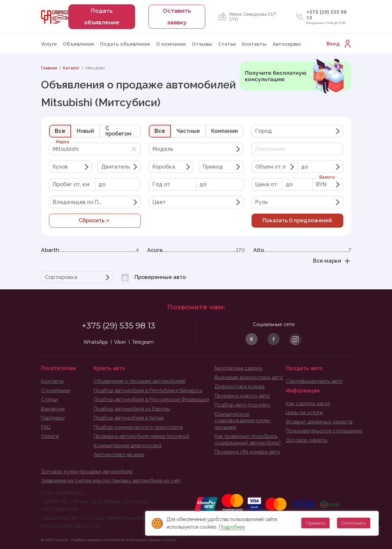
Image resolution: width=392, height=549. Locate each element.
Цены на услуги (304, 413)
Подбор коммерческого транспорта (139, 427)
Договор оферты (307, 440)
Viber (120, 342)
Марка (63, 142)
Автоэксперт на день (119, 455)
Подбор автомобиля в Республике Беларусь (148, 390)
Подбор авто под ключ (243, 405)
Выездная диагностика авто (249, 377)
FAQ (46, 427)
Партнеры (53, 418)
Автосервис (287, 44)
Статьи (227, 44)
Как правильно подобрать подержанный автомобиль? (248, 440)
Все (60, 131)
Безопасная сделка (238, 368)
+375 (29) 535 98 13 (118, 326)
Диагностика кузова (240, 386)
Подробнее (231, 527)
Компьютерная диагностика (128, 446)
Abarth (90, 250)
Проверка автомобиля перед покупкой (142, 436)
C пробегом (118, 131)
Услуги (49, 44)
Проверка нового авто (243, 396)
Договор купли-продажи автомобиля (87, 472)
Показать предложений (297, 220)
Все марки (332, 261)
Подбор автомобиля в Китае (129, 418)
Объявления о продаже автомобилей (140, 381)
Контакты (254, 44)
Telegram (143, 342)
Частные (188, 131)
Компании (225, 131)
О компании (171, 44)
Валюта (327, 177)
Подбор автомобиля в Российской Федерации (152, 399)
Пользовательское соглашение (324, 431)
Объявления (78, 44)
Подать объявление (102, 17)
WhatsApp (96, 342)
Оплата (50, 436)
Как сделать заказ (308, 403)
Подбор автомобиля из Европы (132, 409)
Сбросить (95, 221)
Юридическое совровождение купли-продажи (243, 421)
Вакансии (53, 409)
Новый (85, 131)
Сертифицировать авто (315, 381)
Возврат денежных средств (320, 422)
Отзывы (202, 44)
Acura (196, 250)
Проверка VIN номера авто (248, 452)
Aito (302, 250)
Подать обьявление (125, 44)
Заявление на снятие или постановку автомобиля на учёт (111, 481)
